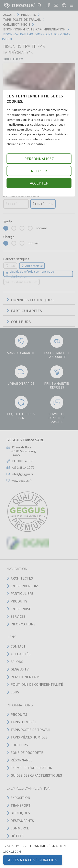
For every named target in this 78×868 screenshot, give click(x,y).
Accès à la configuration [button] (33, 860)
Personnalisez (39, 159)
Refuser (39, 171)
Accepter (39, 183)
